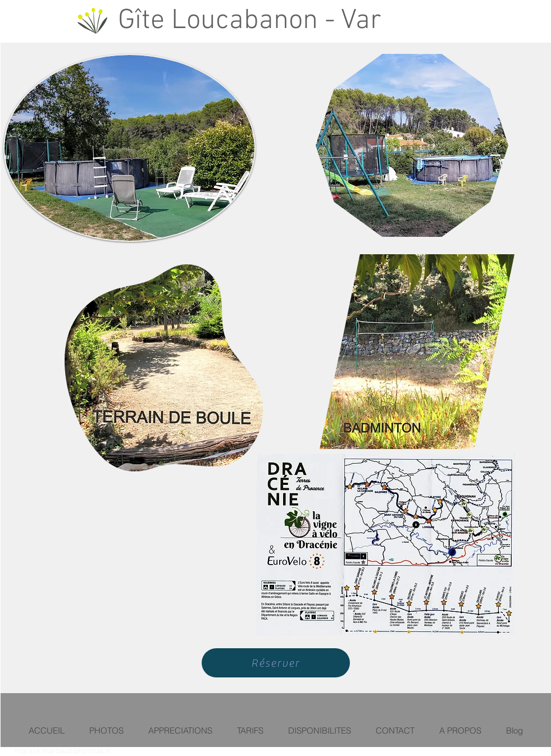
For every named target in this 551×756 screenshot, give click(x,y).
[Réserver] (276, 663)
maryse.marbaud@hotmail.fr (63, 751)
